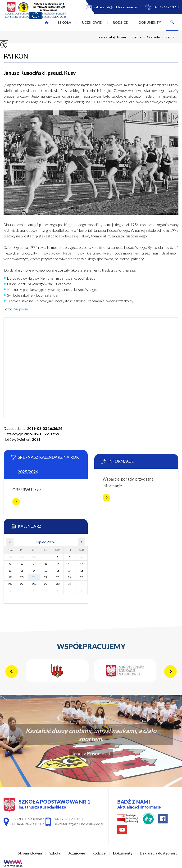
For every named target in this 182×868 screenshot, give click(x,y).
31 (70, 584)
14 (34, 570)
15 (46, 570)
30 (58, 584)
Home (121, 37)
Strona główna (47, 23)
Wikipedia (20, 309)
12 (10, 570)
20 (22, 577)
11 (82, 564)
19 (10, 577)
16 (58, 570)
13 (22, 570)
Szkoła (64, 22)
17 (70, 570)
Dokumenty (150, 22)
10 (70, 564)
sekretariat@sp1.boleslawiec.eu (112, 7)
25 (82, 577)
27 (22, 584)
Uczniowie (92, 22)
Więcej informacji (16, 502)
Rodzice (120, 22)
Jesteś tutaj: (107, 37)
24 (70, 577)
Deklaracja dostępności (159, 853)
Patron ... (169, 37)
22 (46, 577)
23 (58, 577)
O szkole (150, 37)
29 (46, 584)
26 (10, 584)
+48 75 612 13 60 (162, 7)
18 (82, 570)
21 (34, 577)
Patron (16, 56)
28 (34, 584)
